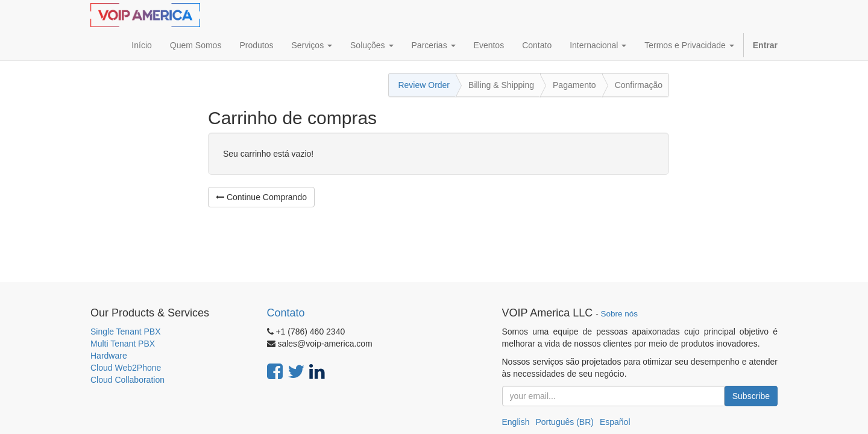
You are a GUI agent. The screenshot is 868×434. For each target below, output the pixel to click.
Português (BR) (564, 422)
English (516, 422)
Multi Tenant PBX (123, 344)
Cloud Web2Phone (126, 368)
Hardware (109, 356)
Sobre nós (620, 314)
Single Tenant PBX (126, 332)
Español (615, 422)
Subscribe (751, 396)
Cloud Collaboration (127, 380)
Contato (286, 313)
